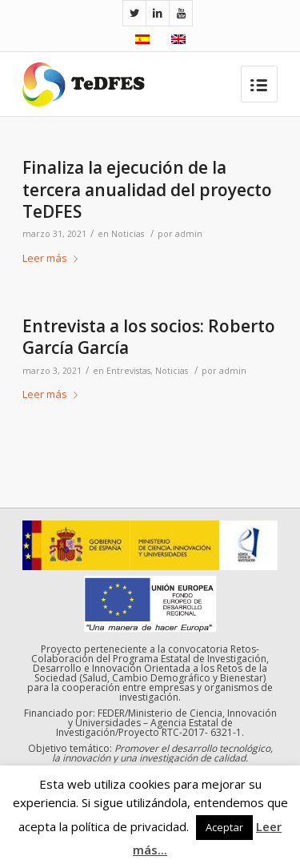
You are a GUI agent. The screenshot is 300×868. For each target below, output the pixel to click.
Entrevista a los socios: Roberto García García (149, 337)
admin (189, 234)
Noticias (128, 234)
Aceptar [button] (224, 827)
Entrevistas (128, 371)
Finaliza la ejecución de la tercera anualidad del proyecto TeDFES (147, 189)
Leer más (53, 258)
